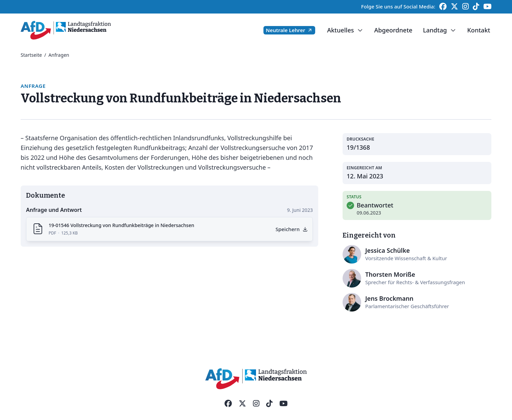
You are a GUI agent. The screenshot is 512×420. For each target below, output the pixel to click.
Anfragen (59, 55)
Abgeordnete (393, 30)
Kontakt (479, 30)
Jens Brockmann (389, 298)
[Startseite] (66, 30)
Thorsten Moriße (390, 274)
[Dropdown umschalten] (360, 30)
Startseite (31, 55)
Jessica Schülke (388, 250)
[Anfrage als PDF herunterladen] (292, 229)
